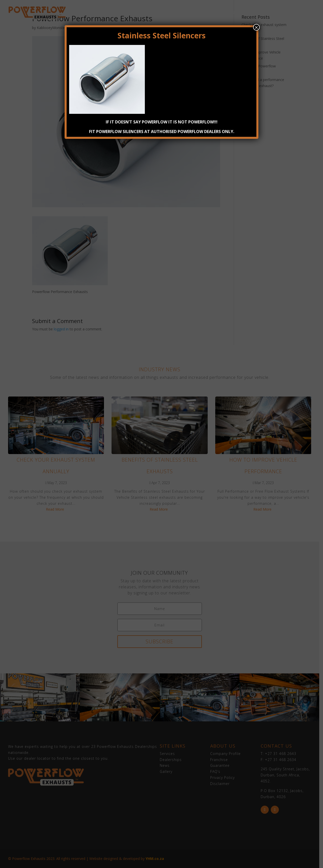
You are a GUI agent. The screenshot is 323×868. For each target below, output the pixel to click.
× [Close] (256, 27)
